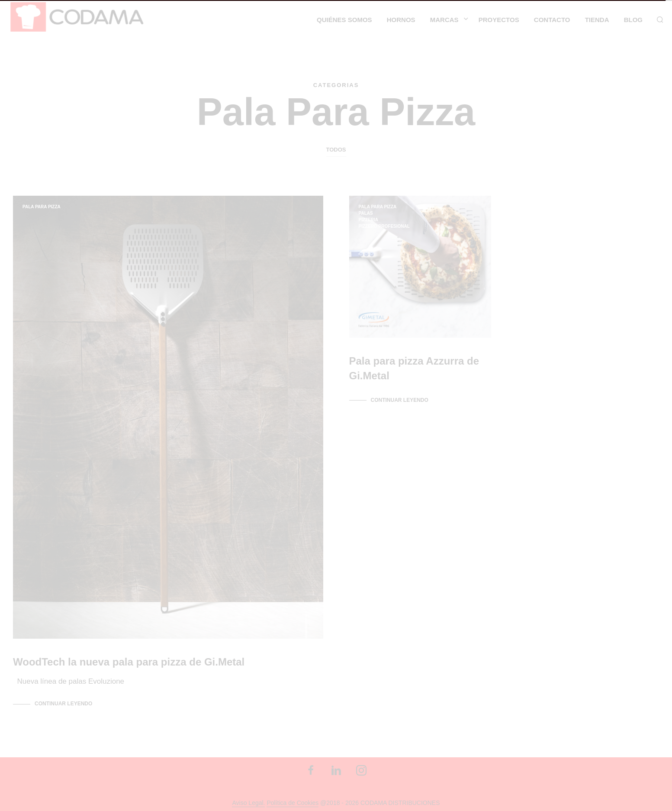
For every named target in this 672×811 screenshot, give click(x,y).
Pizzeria (369, 220)
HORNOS (401, 20)
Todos (336, 150)
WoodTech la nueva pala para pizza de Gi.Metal (129, 661)
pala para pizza (42, 207)
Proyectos (499, 20)
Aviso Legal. (248, 803)
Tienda (597, 20)
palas (366, 213)
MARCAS (444, 20)
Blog (633, 20)
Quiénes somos (344, 20)
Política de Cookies (293, 803)
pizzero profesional (384, 226)
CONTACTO (552, 20)
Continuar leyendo (63, 703)
